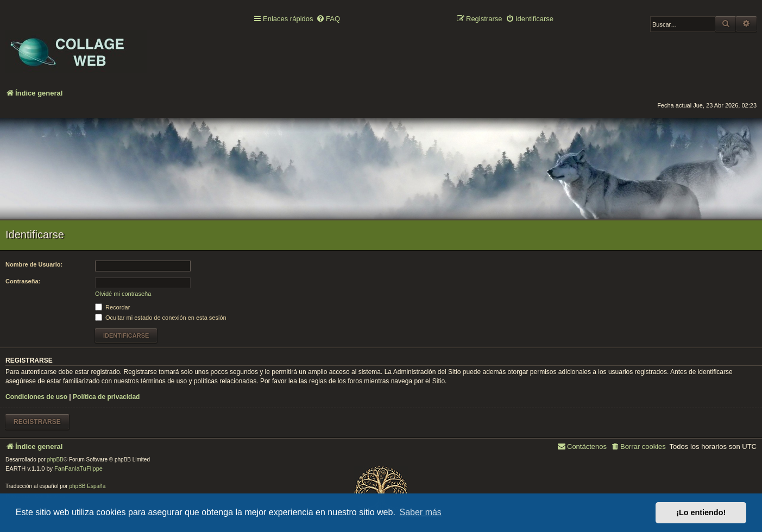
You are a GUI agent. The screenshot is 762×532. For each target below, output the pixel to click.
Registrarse (37, 422)
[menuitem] (328, 19)
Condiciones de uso (36, 397)
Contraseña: (23, 281)
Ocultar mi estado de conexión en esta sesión (161, 318)
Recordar (112, 307)
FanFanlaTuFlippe (78, 468)
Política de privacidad (106, 397)
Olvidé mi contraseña (123, 294)
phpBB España (87, 486)
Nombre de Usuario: (34, 264)
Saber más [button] (421, 512)
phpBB (55, 460)
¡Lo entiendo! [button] (701, 512)
